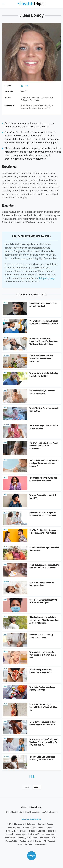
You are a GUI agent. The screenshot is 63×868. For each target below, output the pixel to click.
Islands (32, 831)
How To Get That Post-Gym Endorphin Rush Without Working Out (43, 707)
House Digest (12, 831)
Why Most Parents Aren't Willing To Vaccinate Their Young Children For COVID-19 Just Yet (44, 742)
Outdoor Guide (48, 834)
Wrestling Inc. (41, 844)
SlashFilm (33, 837)
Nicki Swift (35, 834)
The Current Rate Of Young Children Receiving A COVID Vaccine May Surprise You (44, 463)
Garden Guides (29, 827)
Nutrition (6, 355)
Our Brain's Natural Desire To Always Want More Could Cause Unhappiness (44, 446)
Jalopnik (42, 831)
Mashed (9, 834)
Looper (51, 831)
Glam (41, 827)
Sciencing (22, 837)
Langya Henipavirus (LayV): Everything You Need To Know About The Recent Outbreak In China (44, 341)
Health (5, 303)
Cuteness (31, 824)
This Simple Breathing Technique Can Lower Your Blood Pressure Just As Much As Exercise (44, 620)
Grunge (49, 827)
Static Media (17, 812)
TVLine (20, 844)
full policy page (47, 278)
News (5, 338)
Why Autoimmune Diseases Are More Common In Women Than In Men (43, 655)
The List (38, 841)
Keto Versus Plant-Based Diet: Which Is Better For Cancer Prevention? (41, 359)
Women (29, 844)
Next (36, 787)
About (24, 807)
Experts (6, 320)
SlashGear (45, 837)
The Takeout (49, 841)
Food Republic (14, 827)
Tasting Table (11, 841)
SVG (54, 837)
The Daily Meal (26, 841)
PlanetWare (10, 837)
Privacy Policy (36, 807)
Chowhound (19, 824)
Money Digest (21, 834)
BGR (9, 824)
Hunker (23, 831)
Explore (41, 824)
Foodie (50, 824)
